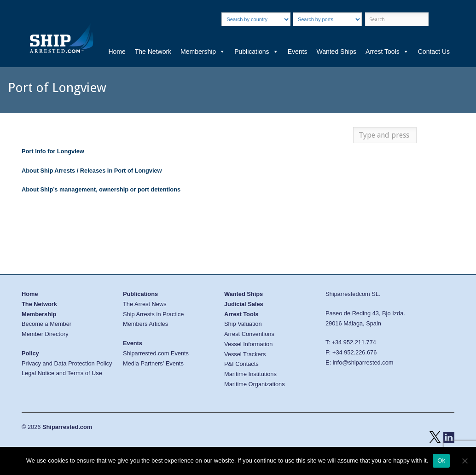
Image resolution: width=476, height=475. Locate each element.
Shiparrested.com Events (156, 353)
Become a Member (46, 324)
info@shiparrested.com (363, 362)
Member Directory (45, 334)
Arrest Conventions (249, 334)
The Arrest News (145, 304)
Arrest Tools (387, 52)
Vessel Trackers (245, 354)
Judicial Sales (244, 304)
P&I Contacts (241, 364)
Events (298, 52)
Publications (256, 52)
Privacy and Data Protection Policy (67, 363)
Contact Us (434, 52)
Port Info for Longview (53, 151)
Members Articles (145, 324)
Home (117, 52)
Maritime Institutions (250, 374)
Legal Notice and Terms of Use (62, 373)
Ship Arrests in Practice (153, 314)
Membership (203, 52)
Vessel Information (248, 344)
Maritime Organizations (255, 384)
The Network (153, 52)
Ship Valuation (243, 324)
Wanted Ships (336, 52)
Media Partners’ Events (153, 363)
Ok (441, 461)
